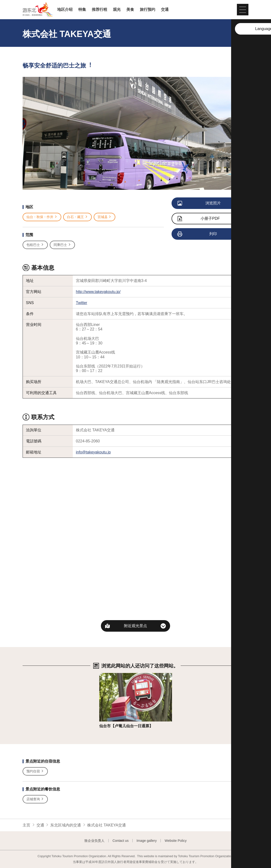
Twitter (82, 303)
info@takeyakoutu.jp (93, 452)
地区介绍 (65, 10)
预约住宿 (35, 771)
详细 (103, 675)
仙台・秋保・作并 (42, 217)
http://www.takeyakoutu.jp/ (98, 292)
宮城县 (105, 217)
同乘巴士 (62, 245)
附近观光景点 (135, 626)
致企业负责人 (94, 841)
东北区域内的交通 (66, 825)
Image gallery (147, 841)
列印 (197, 234)
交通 (165, 10)
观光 (117, 10)
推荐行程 (99, 10)
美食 (130, 10)
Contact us (120, 841)
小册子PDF (199, 219)
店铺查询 (35, 799)
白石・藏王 (77, 217)
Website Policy (176, 841)
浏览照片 (199, 203)
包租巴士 (35, 245)
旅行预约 (148, 10)
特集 (82, 10)
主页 (26, 825)
